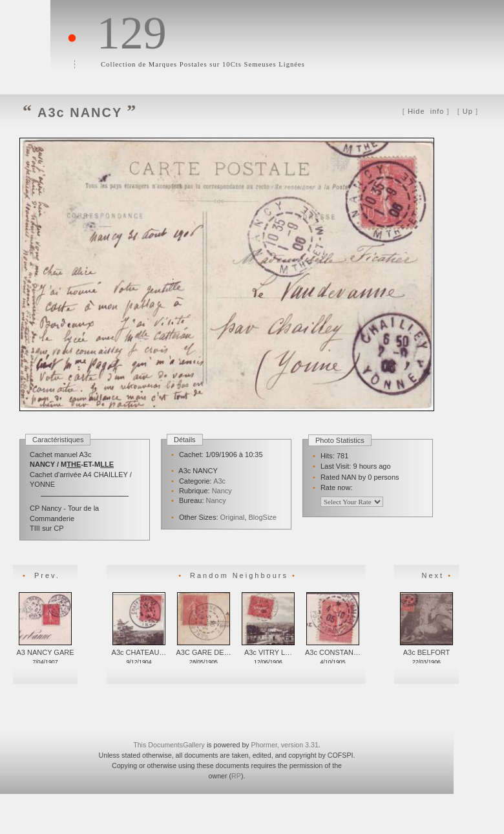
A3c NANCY (80, 112)
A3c (219, 481)
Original (233, 517)
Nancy (222, 491)
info (426, 111)
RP (236, 776)
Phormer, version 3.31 (285, 745)
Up (468, 111)
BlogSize (263, 517)
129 (132, 33)
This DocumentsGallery (169, 745)
